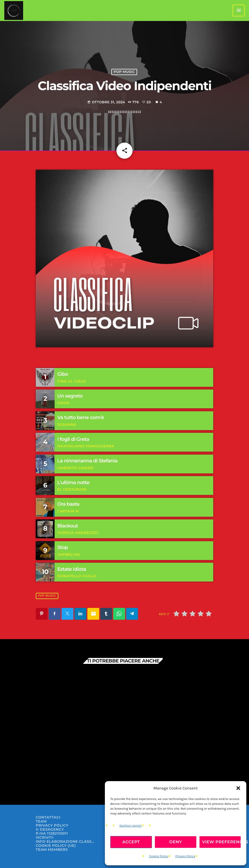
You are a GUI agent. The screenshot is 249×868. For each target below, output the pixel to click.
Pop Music (124, 72)
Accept (131, 842)
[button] (238, 788)
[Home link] (14, 10)
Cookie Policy (159, 856)
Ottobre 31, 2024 (106, 102)
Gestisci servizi (131, 826)
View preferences (222, 842)
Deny (176, 842)
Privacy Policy (185, 856)
